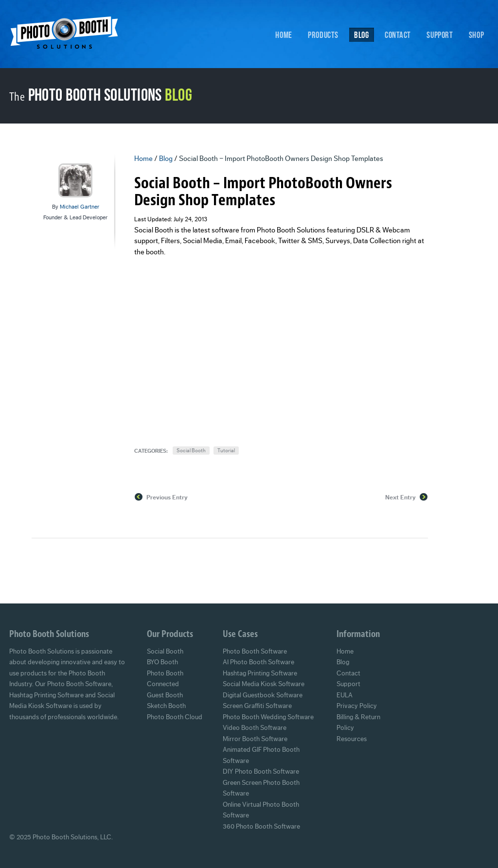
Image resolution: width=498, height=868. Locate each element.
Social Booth (191, 451)
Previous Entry (167, 497)
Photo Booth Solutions (71, 35)
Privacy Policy (357, 706)
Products (323, 35)
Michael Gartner (80, 207)
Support (440, 35)
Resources (352, 739)
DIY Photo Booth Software (261, 772)
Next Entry (400, 497)
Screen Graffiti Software (257, 706)
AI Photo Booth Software (258, 662)
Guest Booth (165, 695)
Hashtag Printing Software (260, 673)
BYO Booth (162, 662)
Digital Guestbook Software (263, 695)
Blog (361, 35)
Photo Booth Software (255, 652)
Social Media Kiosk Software (264, 684)
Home (284, 35)
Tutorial (226, 451)
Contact (398, 35)
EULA (345, 695)
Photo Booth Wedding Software (268, 717)
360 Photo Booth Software (261, 827)
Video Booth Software (255, 728)
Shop (476, 35)
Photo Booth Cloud (175, 717)
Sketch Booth (166, 706)
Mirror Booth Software (255, 739)
